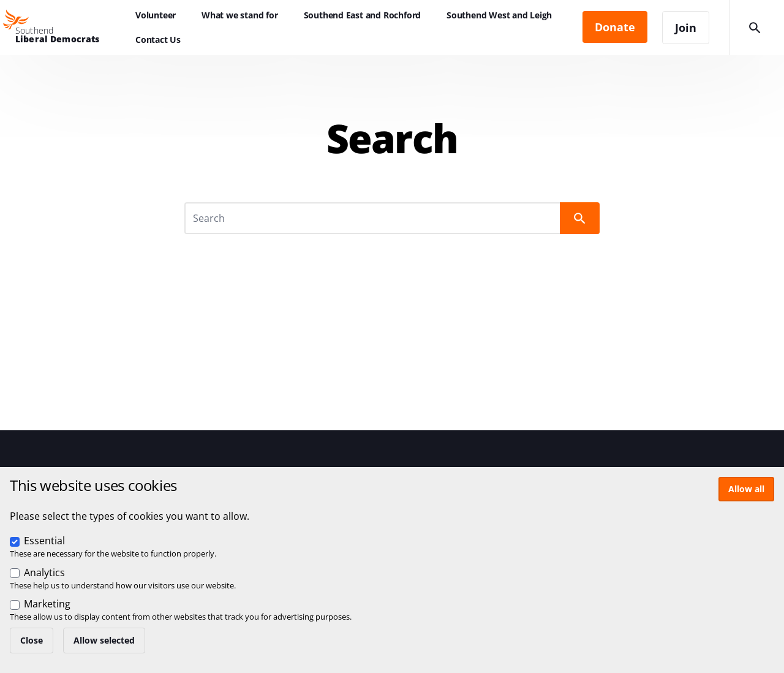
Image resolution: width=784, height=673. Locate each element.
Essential (44, 541)
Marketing (47, 604)
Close (32, 640)
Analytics (44, 572)
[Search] (373, 218)
